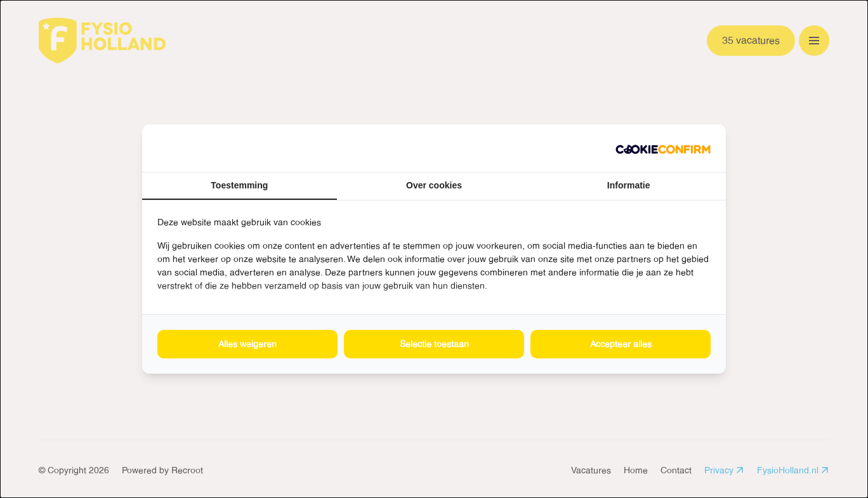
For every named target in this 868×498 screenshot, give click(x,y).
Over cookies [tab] (434, 185)
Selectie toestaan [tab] (434, 344)
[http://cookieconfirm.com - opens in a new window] (663, 148)
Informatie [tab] (629, 185)
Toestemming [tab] (239, 185)
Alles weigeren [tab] (247, 344)
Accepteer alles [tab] (621, 344)
